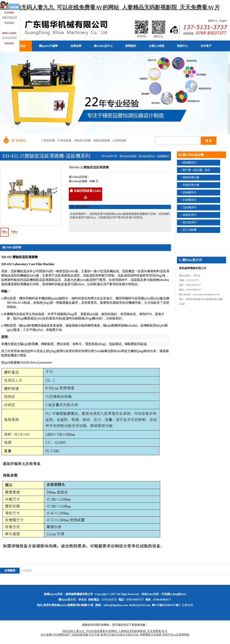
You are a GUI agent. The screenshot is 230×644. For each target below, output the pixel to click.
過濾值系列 (190, 215)
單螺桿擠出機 (191, 185)
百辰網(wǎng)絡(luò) (174, 594)
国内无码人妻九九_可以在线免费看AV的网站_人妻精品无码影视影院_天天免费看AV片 (115, 7)
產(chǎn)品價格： (79, 181)
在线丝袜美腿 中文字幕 (86, 635)
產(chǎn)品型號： (79, 177)
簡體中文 (213, 21)
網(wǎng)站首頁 (128, 156)
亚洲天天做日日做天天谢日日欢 (120, 635)
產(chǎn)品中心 (147, 156)
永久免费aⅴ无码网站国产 (56, 635)
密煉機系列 (190, 192)
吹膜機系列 (190, 200)
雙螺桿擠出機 (191, 178)
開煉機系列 (190, 163)
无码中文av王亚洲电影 (176, 635)
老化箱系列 (190, 222)
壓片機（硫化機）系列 (196, 170)
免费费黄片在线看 (151, 635)
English (223, 21)
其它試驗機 (190, 230)
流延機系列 (163, 156)
